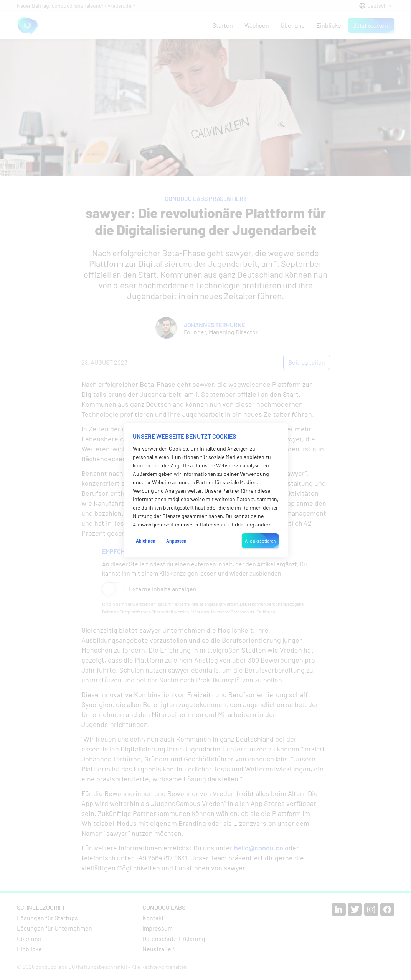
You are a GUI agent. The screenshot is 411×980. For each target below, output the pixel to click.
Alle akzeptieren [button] (260, 541)
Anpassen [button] (176, 541)
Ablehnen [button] (146, 541)
